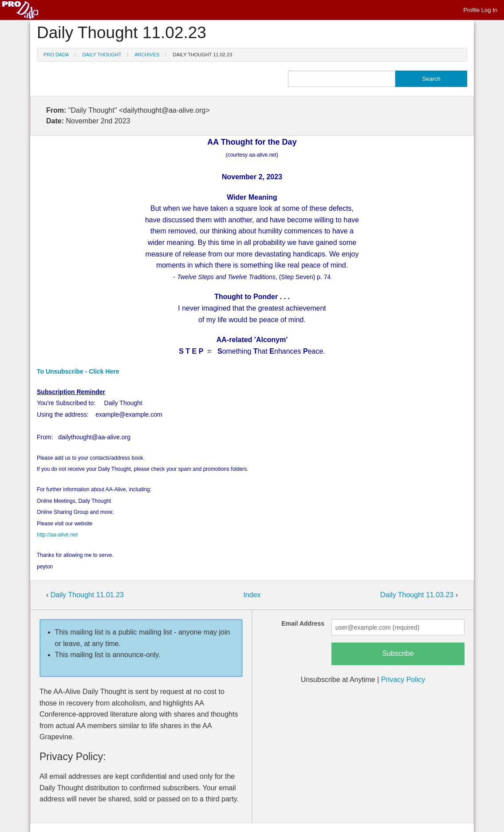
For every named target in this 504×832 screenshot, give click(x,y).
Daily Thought (102, 55)
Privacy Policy (403, 680)
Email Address (303, 623)
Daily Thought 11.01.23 (87, 595)
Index (252, 595)
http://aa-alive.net (57, 535)
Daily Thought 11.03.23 (418, 595)
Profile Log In (480, 10)
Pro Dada (56, 55)
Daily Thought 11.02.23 (203, 55)
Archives (147, 55)
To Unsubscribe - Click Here (78, 371)
